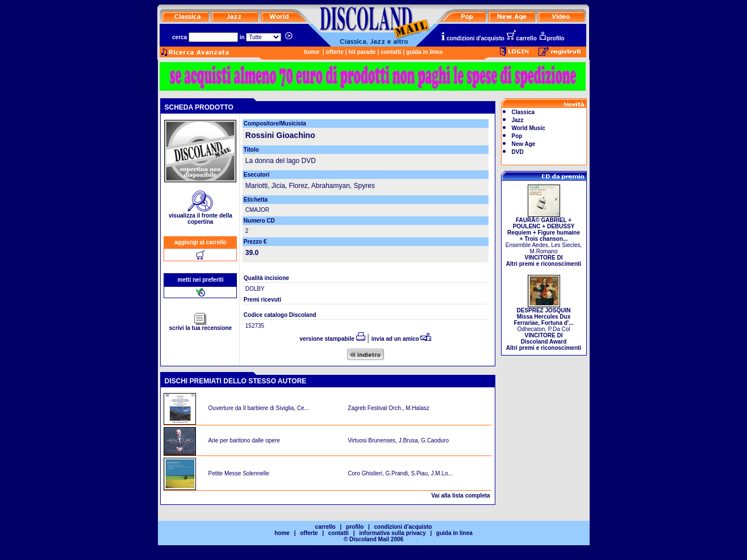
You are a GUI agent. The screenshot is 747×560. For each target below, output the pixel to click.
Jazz (518, 120)
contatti (391, 52)
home (312, 52)
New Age (524, 144)
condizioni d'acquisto (472, 38)
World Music (529, 128)
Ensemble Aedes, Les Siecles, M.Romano (544, 239)
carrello (521, 38)
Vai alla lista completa (460, 496)
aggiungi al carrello (201, 242)
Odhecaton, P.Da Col (544, 327)
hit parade (362, 52)
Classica (523, 112)
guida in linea (424, 52)
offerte (335, 52)
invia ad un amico (402, 339)
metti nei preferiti (200, 280)
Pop (517, 136)
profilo (552, 38)
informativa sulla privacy (392, 533)
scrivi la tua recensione (201, 325)
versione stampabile (333, 339)
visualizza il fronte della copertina (201, 216)
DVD (518, 152)
